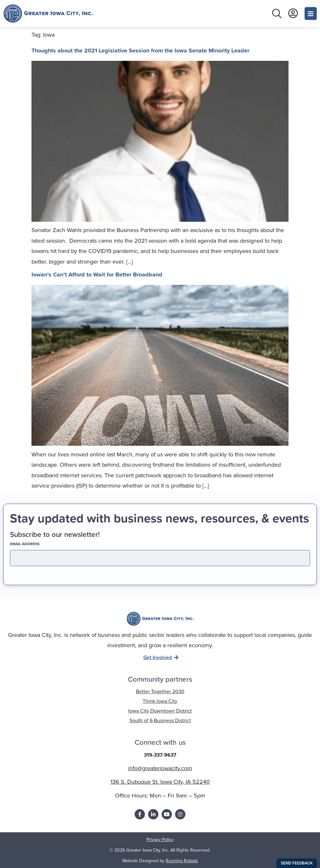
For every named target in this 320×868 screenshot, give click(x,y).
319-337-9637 (160, 755)
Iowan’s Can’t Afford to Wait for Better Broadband (97, 275)
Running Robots (182, 861)
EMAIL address (36, 544)
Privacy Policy (160, 840)
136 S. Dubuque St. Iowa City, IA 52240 (160, 782)
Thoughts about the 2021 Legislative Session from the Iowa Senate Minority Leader (140, 51)
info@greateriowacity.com (160, 768)
